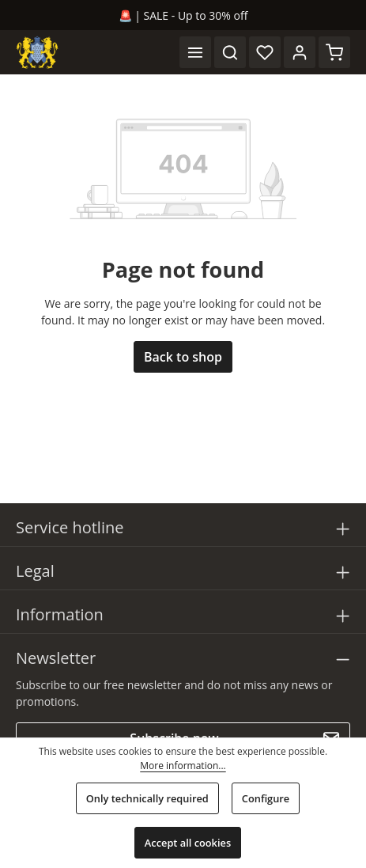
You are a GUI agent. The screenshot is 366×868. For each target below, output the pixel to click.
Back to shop (183, 357)
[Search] (230, 52)
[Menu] (195, 52)
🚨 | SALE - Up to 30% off (183, 15)
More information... (183, 766)
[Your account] (300, 52)
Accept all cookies (188, 843)
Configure (266, 798)
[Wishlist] (265, 52)
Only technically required (147, 798)
